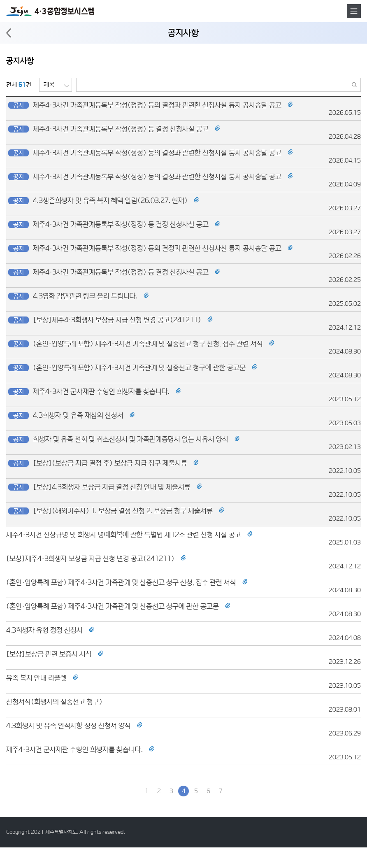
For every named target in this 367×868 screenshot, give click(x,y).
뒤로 (9, 33)
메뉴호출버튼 (354, 11)
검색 (355, 85)
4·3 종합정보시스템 (50, 11)
